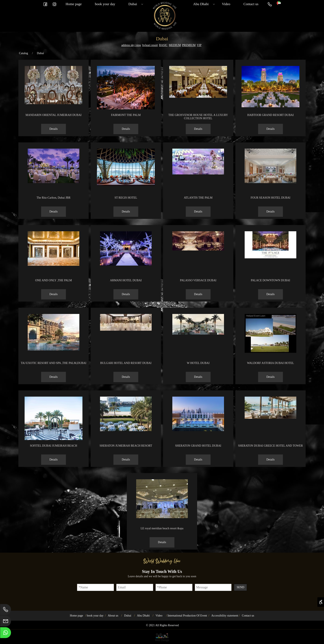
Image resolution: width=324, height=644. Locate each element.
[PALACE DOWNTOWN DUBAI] (270, 257)
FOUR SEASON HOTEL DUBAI (270, 198)
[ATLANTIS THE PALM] (198, 174)
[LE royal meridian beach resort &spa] (162, 517)
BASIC (163, 45)
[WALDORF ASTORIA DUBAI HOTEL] (270, 352)
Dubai (135, 4)
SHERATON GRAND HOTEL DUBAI (198, 446)
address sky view (131, 45)
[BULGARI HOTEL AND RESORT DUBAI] (126, 330)
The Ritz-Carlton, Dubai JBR (54, 198)
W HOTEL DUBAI (198, 363)
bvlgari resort (150, 45)
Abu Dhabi (203, 4)
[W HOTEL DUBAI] (198, 334)
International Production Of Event (187, 616)
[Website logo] (279, 3)
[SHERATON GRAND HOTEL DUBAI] (198, 430)
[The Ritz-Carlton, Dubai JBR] (54, 182)
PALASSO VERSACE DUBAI (198, 280)
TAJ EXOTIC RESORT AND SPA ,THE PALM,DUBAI (53, 363)
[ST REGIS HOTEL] (126, 185)
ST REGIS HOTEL (126, 198)
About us (113, 616)
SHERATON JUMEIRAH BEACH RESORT (126, 446)
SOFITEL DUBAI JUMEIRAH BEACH (54, 446)
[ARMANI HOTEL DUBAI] (126, 265)
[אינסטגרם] (54, 4)
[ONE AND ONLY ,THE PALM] (54, 265)
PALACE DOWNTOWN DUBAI (270, 280)
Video (226, 4)
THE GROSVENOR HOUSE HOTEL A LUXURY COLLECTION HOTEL (198, 117)
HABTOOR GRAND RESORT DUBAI (271, 115)
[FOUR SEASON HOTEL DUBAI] (270, 182)
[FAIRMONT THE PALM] (126, 108)
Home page (74, 4)
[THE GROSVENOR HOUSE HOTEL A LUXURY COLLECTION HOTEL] (198, 97)
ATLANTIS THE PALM (198, 198)
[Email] (6, 622)
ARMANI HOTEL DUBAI (126, 280)
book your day (105, 4)
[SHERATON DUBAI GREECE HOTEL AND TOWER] (270, 418)
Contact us (251, 4)
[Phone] (270, 4)
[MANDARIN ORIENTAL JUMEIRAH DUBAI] (54, 103)
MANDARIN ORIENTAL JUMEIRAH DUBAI (54, 115)
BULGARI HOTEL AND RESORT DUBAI (126, 363)
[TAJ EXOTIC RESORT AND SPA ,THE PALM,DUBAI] (54, 350)
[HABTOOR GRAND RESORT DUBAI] (270, 106)
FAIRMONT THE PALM (126, 115)
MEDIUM (175, 45)
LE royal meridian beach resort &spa (162, 528)
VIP (199, 45)
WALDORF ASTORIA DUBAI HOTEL (270, 363)
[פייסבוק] (45, 4)
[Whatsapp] (6, 634)
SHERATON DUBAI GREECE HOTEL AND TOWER (270, 446)
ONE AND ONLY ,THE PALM (54, 280)
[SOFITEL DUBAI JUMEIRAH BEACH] (54, 439)
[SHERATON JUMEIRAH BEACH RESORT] (126, 430)
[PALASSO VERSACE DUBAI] (198, 250)
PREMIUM (189, 45)
